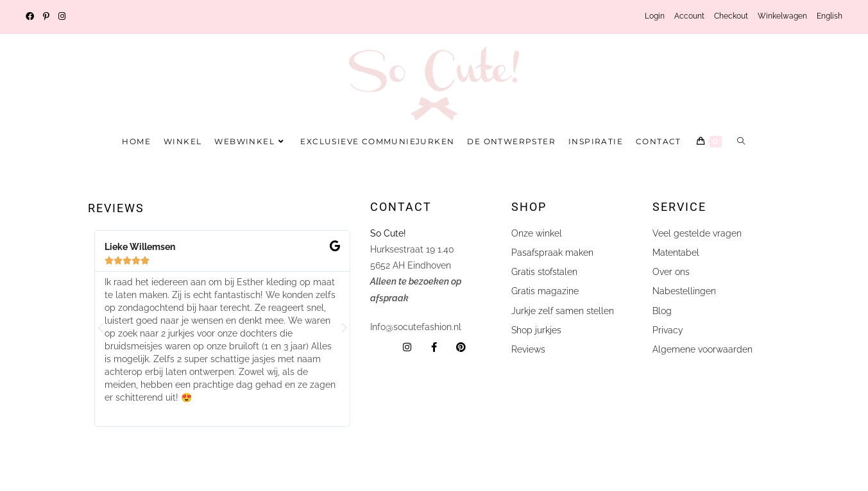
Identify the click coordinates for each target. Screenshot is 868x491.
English (830, 16)
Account (689, 16)
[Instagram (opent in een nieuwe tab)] (62, 17)
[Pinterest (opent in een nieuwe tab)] (46, 17)
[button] (101, 328)
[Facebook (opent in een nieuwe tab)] (32, 17)
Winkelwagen (782, 16)
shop (529, 207)
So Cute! (389, 233)
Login (655, 16)
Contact (401, 207)
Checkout (731, 16)
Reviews (116, 208)
